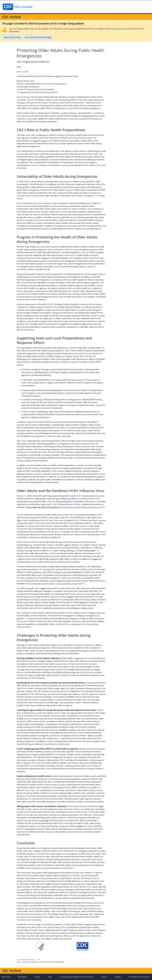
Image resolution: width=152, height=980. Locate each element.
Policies (104, 977)
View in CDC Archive (12, 37)
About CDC (6, 977)
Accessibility (22, 977)
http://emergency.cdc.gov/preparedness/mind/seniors (50, 868)
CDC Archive (11, 17)
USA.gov (118, 977)
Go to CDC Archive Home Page (38, 37)
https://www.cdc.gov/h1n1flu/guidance (43, 507)
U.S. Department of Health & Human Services (76, 977)
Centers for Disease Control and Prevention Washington (43, 962)
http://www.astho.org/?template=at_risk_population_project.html (56, 584)
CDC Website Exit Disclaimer (139, 977)
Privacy (37, 977)
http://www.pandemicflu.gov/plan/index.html (84, 507)
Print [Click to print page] (19, 67)
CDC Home (122, 29)
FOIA (50, 977)
